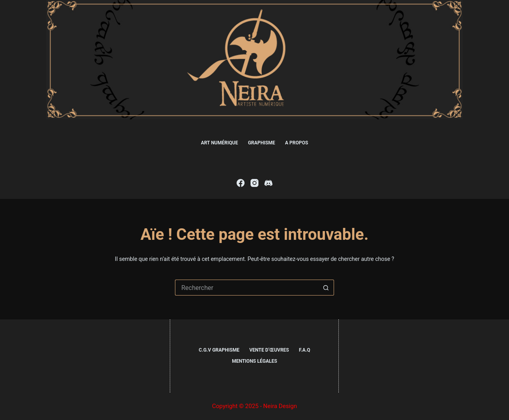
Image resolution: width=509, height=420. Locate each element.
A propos (297, 143)
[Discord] (268, 183)
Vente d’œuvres (269, 350)
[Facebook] (241, 183)
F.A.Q (305, 350)
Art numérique (219, 143)
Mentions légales (254, 361)
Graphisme (261, 143)
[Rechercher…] (247, 288)
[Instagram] (254, 183)
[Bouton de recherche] (326, 288)
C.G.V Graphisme (219, 350)
